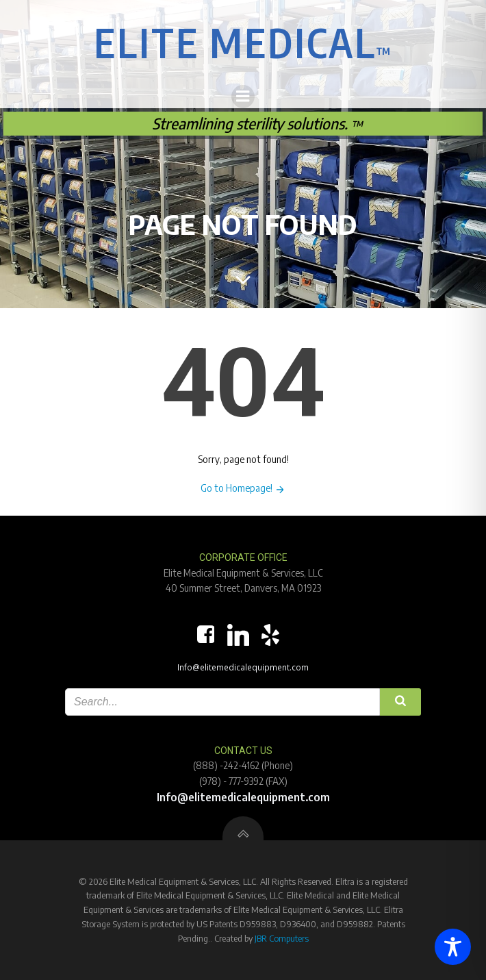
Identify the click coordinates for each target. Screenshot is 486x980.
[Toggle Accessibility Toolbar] (453, 947)
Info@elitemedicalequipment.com (243, 667)
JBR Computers (282, 938)
